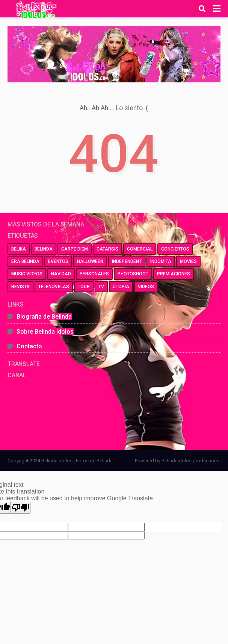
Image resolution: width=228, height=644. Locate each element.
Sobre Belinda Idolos (45, 332)
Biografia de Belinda (44, 317)
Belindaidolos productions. (191, 461)
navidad (61, 274)
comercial (140, 249)
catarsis (107, 249)
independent (127, 261)
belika (19, 249)
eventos (58, 261)
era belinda (25, 261)
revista (20, 287)
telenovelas (54, 287)
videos (146, 287)
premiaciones (174, 274)
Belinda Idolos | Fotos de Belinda (77, 461)
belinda (44, 249)
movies (188, 261)
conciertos (175, 249)
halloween (90, 261)
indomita (161, 261)
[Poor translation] (21, 508)
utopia (121, 287)
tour (84, 287)
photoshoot (133, 274)
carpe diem (75, 249)
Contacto (29, 346)
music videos (27, 274)
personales (94, 274)
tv (101, 287)
